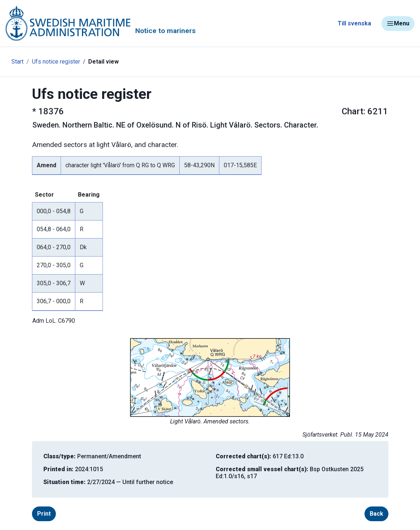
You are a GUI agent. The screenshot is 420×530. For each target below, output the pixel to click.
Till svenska (354, 23)
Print (44, 514)
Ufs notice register (56, 62)
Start (17, 62)
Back (376, 514)
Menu (398, 24)
